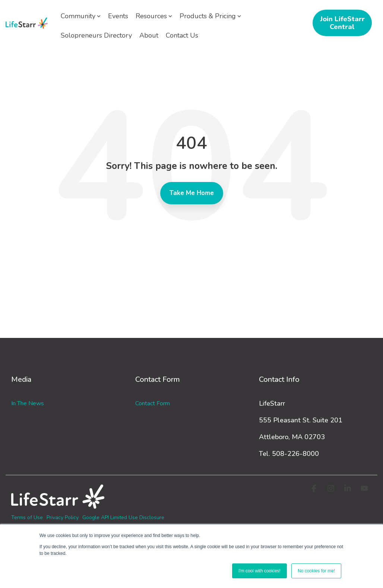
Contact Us (182, 35)
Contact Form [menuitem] (153, 403)
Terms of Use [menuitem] (27, 517)
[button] (315, 489)
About (149, 35)
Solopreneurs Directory (96, 35)
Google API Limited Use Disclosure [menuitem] (123, 517)
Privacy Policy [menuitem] (63, 517)
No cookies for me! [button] (316, 571)
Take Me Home (192, 193)
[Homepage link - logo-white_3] (58, 505)
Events (118, 16)
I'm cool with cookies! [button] (259, 571)
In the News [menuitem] (28, 403)
